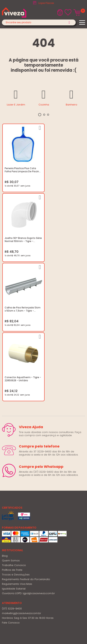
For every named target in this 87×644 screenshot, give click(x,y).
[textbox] (39, 22)
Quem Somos (11, 418)
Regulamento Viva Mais (17, 441)
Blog (5, 413)
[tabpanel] (16, 97)
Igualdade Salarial (14, 446)
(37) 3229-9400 (12, 466)
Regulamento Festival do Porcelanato (26, 436)
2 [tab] (44, 115)
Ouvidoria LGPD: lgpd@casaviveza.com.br (28, 451)
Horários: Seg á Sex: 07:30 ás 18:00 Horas (28, 475)
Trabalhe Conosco (14, 422)
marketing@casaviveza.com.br (22, 470)
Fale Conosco (11, 480)
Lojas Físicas (46, 3)
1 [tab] (40, 115)
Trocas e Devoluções (16, 432)
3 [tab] (48, 115)
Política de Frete (12, 427)
